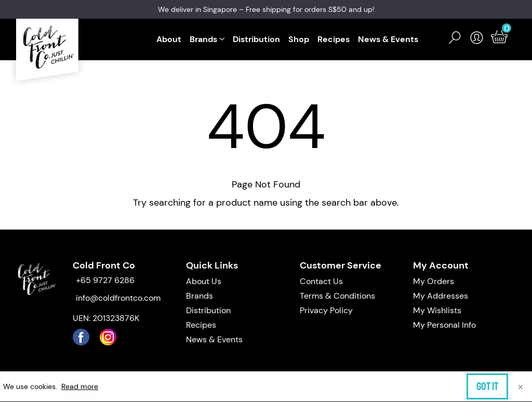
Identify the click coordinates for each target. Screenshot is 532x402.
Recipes (334, 39)
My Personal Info (444, 325)
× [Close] (521, 386)
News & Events (388, 39)
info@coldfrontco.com (118, 298)
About (169, 39)
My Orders (434, 281)
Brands (203, 39)
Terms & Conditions (337, 296)
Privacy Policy (326, 310)
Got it (487, 386)
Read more (80, 386)
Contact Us (321, 281)
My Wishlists (437, 310)
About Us (204, 281)
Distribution (256, 39)
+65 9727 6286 (105, 280)
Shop (299, 39)
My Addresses (441, 296)
